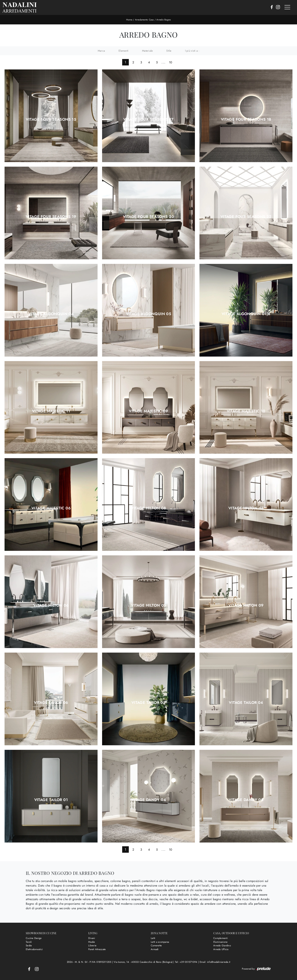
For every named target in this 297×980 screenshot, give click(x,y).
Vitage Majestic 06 (51, 508)
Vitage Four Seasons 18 (246, 120)
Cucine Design (34, 938)
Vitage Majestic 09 (148, 411)
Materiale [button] (147, 51)
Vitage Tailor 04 (246, 703)
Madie (92, 942)
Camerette (156, 945)
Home (129, 20)
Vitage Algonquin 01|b (246, 314)
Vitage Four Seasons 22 (246, 217)
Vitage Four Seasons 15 (51, 120)
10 (171, 62)
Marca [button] (101, 51)
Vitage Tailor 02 (148, 703)
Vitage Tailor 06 (51, 703)
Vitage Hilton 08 (148, 508)
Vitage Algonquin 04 (51, 314)
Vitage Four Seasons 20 (148, 217)
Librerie (92, 945)
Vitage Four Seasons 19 (51, 217)
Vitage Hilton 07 (246, 508)
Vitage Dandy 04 (148, 800)
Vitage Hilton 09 (246, 605)
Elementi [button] (123, 51)
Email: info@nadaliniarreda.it (215, 962)
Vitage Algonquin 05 (149, 314)
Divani (92, 938)
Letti (153, 938)
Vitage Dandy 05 (246, 800)
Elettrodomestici (34, 949)
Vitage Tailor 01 (51, 800)
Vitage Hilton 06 (51, 605)
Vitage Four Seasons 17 (148, 120)
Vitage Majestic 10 (246, 411)
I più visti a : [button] (192, 51)
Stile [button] (169, 51)
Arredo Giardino (222, 945)
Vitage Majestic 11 (51, 411)
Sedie (29, 945)
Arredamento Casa (144, 20)
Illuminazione (220, 942)
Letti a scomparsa (160, 942)
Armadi (155, 949)
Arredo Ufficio (221, 949)
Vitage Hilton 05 (148, 605)
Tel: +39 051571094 (187, 962)
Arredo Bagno (164, 20)
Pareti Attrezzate (97, 949)
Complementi (220, 938)
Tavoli (29, 942)
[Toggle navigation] (287, 7)
